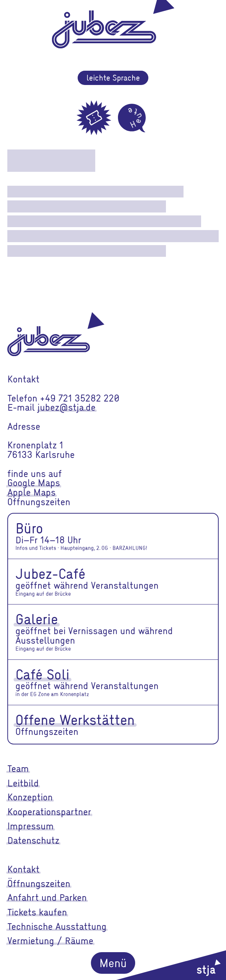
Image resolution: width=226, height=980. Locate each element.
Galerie (37, 619)
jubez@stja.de (66, 407)
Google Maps (34, 482)
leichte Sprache (113, 77)
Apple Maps (32, 492)
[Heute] (132, 118)
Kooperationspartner (49, 811)
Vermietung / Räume (50, 940)
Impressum (31, 826)
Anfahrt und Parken (47, 897)
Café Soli (42, 674)
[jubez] (56, 334)
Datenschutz (33, 840)
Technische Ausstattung (57, 926)
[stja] (171, 965)
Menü (113, 963)
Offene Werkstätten (75, 720)
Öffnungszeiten (39, 883)
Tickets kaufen (37, 912)
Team (18, 768)
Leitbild (23, 783)
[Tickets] (94, 118)
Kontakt (23, 869)
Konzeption (30, 797)
